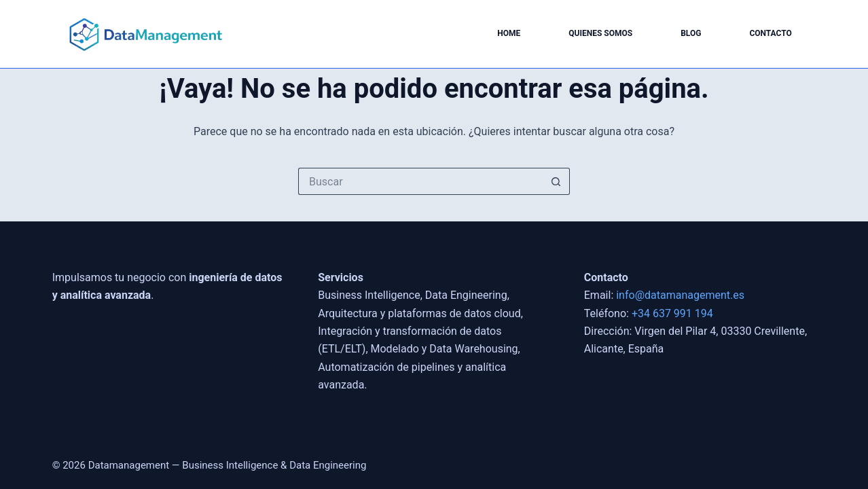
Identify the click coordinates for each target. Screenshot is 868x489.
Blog (691, 33)
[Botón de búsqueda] (556, 181)
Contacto (770, 33)
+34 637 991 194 (672, 313)
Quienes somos (600, 33)
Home (509, 33)
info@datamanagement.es (680, 295)
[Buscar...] (420, 181)
